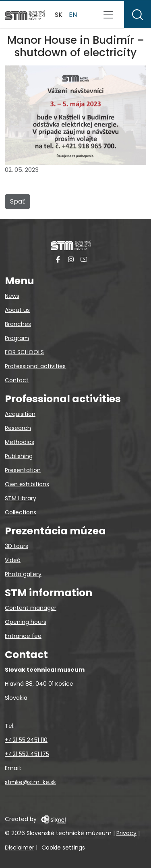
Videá (13, 560)
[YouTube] (84, 259)
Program (17, 338)
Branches (18, 324)
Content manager (31, 608)
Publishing (19, 456)
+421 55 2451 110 (26, 740)
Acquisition (20, 414)
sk (59, 15)
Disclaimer (20, 848)
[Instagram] (71, 259)
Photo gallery (23, 574)
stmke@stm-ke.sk (30, 782)
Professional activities (35, 366)
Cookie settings (63, 848)
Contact (17, 380)
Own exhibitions (27, 484)
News (12, 296)
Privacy (126, 833)
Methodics (20, 442)
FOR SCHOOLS (24, 352)
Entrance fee (23, 636)
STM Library (21, 498)
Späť (18, 201)
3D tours (17, 546)
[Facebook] (58, 259)
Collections (21, 512)
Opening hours (26, 622)
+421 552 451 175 (27, 754)
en (73, 15)
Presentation (23, 470)
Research (18, 428)
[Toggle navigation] (108, 15)
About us (17, 310)
